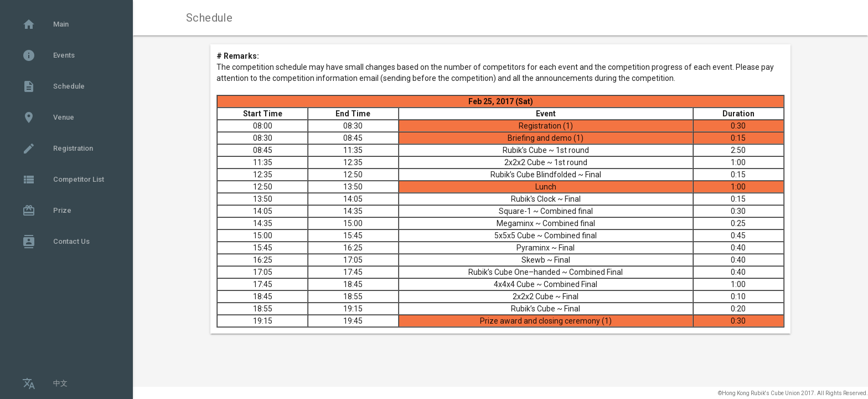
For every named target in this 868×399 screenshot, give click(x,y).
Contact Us (56, 242)
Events (48, 55)
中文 (45, 383)
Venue (48, 117)
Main (45, 24)
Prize (47, 211)
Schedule (53, 86)
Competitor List (63, 180)
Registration (58, 149)
